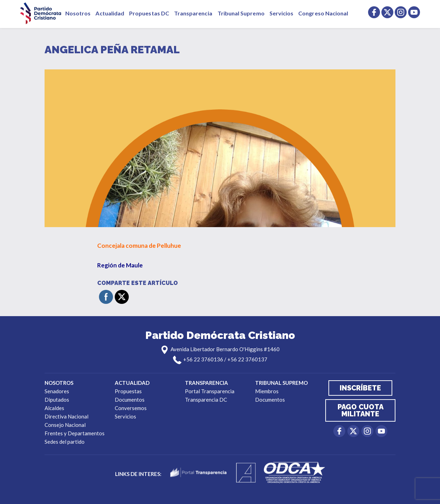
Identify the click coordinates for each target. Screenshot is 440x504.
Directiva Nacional (66, 416)
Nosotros (78, 13)
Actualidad (110, 13)
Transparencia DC (206, 400)
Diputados (57, 400)
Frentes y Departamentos (75, 433)
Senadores (57, 391)
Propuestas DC (149, 13)
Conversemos (131, 408)
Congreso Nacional (323, 13)
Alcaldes (54, 408)
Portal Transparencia (210, 391)
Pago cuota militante (361, 410)
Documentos (130, 400)
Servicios (282, 13)
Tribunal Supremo (241, 13)
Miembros (267, 391)
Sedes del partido (65, 442)
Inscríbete (360, 388)
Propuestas (128, 391)
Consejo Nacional (65, 425)
